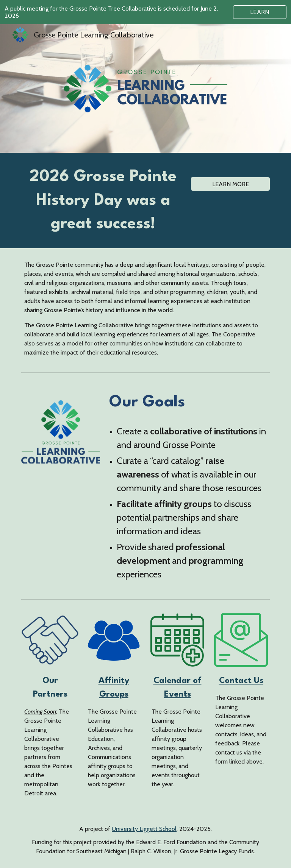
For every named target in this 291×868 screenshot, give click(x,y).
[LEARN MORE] (230, 184)
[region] (145, 12)
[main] (103, 201)
